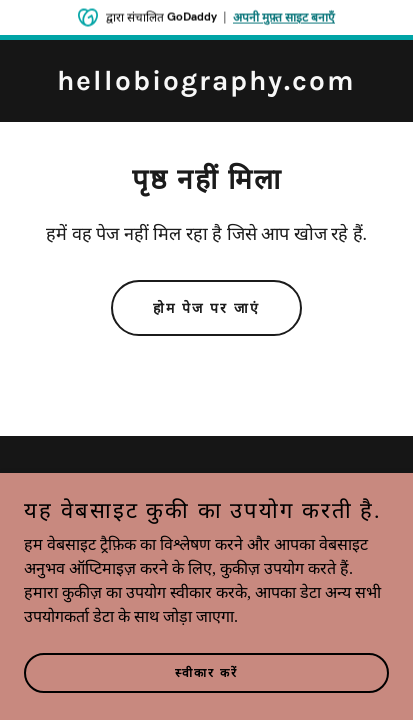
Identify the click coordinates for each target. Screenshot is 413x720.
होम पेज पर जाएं (206, 308)
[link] (206, 84)
